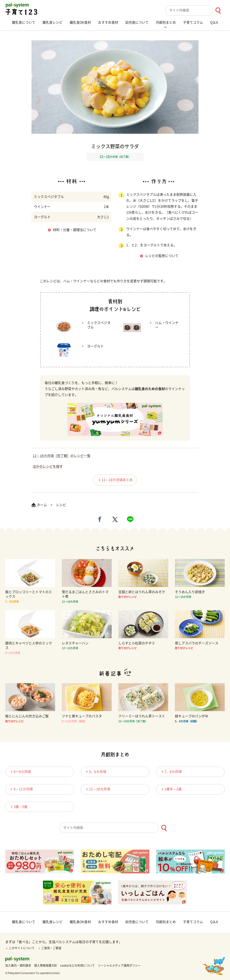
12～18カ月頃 (97, 789)
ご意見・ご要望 (50, 948)
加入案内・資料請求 (18, 965)
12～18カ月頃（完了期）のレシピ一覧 (62, 456)
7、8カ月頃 (171, 772)
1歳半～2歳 (171, 789)
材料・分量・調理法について (75, 230)
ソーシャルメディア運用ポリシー (119, 965)
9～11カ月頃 (21, 789)
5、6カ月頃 (95, 772)
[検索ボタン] (218, 11)
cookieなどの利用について (77, 965)
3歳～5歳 (18, 807)
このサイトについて (20, 948)
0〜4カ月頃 (20, 772)
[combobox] (195, 10)
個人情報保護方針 (46, 965)
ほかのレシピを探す (48, 467)
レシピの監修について (162, 256)
